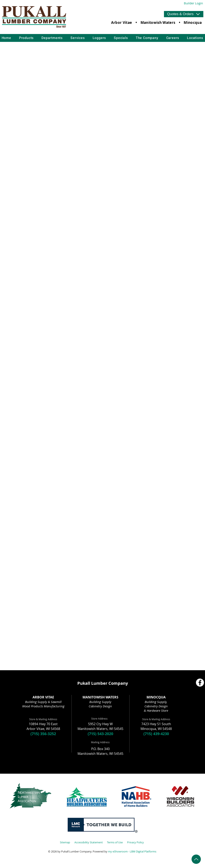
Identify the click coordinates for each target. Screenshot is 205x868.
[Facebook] (200, 683)
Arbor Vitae (122, 22)
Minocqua (193, 22)
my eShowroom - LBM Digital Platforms (132, 851)
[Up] (196, 859)
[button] (184, 14)
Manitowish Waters (158, 22)
